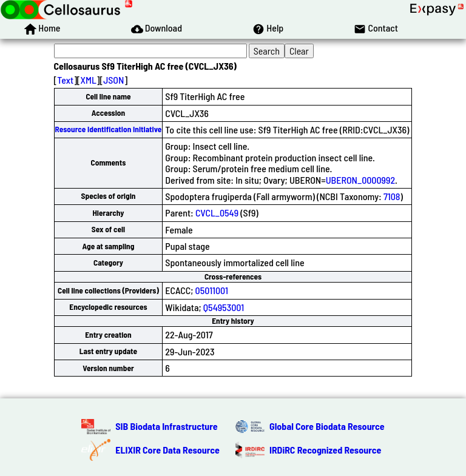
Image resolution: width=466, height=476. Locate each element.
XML (89, 80)
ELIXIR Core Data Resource (167, 450)
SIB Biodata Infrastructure (166, 426)
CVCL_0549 (217, 213)
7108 (392, 196)
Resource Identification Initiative (109, 129)
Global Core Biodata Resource (327, 426)
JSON (113, 80)
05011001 (212, 290)
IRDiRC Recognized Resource (325, 450)
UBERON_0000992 (360, 180)
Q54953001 (224, 307)
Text (65, 80)
